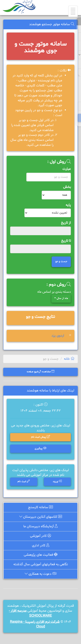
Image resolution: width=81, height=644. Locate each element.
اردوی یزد (58, 336)
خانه (69, 359)
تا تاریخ (66, 241)
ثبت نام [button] (24, 481)
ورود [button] (57, 481)
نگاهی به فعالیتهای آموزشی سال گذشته (41, 565)
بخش (67, 187)
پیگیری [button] (40, 449)
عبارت (67, 169)
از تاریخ (66, 223)
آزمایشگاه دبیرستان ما (41, 527)
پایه (68, 205)
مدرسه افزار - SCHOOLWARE (30, 613)
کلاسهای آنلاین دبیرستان (40, 517)
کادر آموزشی (40, 536)
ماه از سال (61, 299)
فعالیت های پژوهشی (40, 555)
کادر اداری (40, 546)
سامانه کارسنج (41, 508)
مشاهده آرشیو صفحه (41, 372)
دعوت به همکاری (40, 574)
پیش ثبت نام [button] (40, 437)
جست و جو (61, 262)
